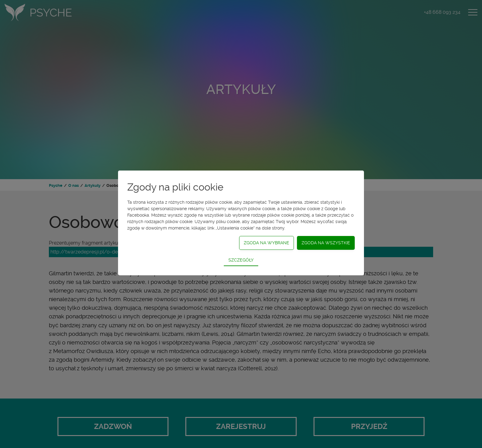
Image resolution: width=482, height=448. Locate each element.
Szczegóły (241, 260)
